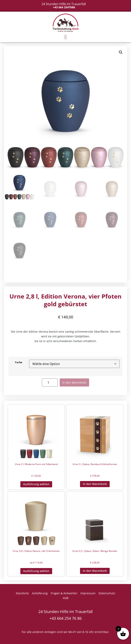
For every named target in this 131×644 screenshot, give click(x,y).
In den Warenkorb (74, 382)
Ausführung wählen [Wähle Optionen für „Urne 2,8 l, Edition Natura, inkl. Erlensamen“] (36, 571)
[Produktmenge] (50, 382)
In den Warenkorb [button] (95, 484)
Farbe (19, 363)
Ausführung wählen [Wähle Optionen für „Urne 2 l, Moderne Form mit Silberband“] (36, 484)
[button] (65, 37)
